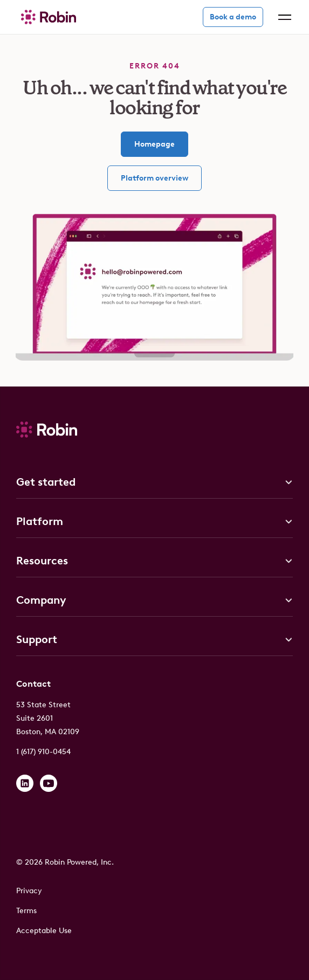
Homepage (154, 144)
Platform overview (154, 178)
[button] (283, 17)
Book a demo (233, 17)
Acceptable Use (44, 931)
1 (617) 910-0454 (43, 752)
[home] (46, 17)
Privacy (29, 891)
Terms (26, 911)
